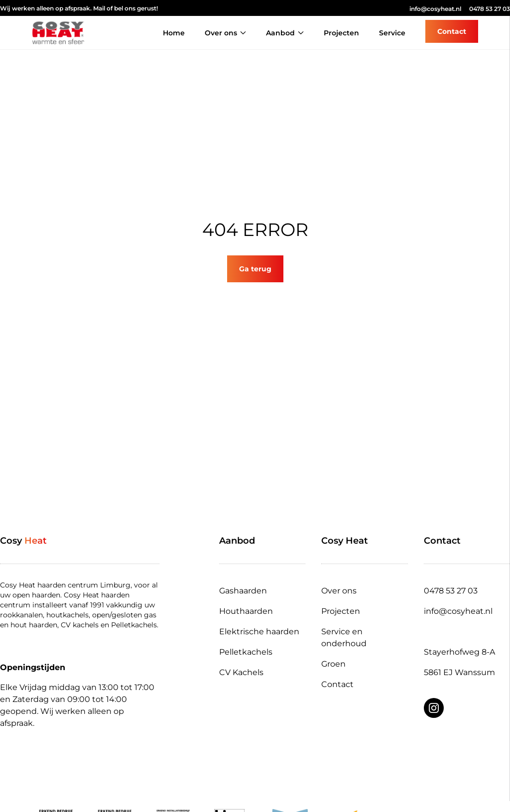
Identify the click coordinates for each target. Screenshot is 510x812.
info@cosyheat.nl (435, 9)
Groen (333, 664)
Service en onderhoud (344, 638)
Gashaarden (243, 591)
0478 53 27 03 (490, 9)
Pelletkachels (246, 652)
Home (174, 33)
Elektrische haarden (259, 632)
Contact (337, 684)
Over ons (225, 33)
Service (392, 33)
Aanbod (285, 33)
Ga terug (255, 269)
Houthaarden (246, 611)
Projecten (341, 33)
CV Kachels (241, 672)
